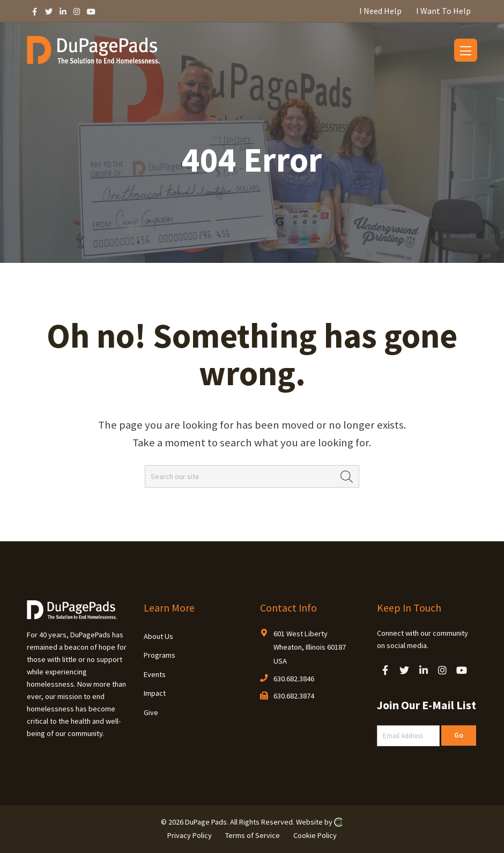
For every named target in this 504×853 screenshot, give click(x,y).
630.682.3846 (294, 679)
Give (151, 712)
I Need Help (380, 11)
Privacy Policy (190, 835)
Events (155, 674)
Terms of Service (253, 835)
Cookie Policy (315, 835)
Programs (160, 655)
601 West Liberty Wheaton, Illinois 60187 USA (310, 647)
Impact (155, 693)
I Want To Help (443, 11)
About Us (158, 636)
